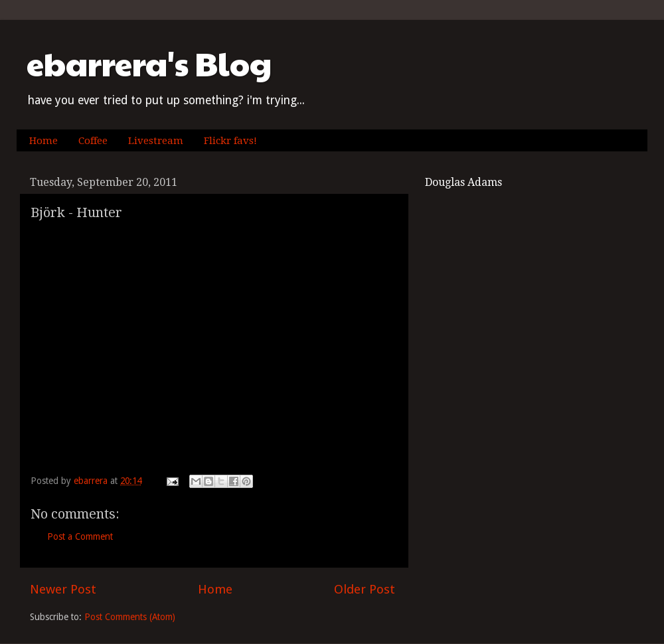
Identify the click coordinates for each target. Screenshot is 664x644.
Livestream (156, 141)
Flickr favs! (230, 141)
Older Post (365, 589)
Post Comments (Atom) (130, 617)
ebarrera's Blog (149, 63)
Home (43, 141)
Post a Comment (80, 536)
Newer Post (63, 589)
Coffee (93, 141)
